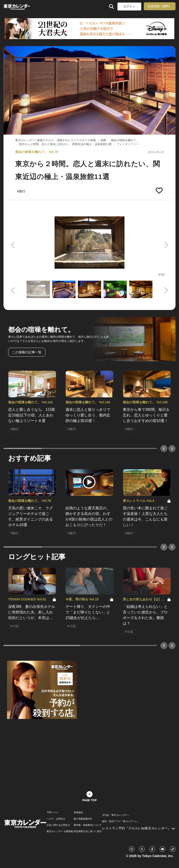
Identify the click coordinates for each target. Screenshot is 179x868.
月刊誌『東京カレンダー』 (116, 815)
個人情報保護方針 (83, 819)
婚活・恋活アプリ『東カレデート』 (121, 821)
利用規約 (78, 813)
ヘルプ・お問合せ (56, 819)
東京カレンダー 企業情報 (60, 831)
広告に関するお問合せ (58, 825)
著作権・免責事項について (88, 825)
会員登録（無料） (160, 6)
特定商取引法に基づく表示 (88, 831)
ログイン (129, 6)
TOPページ (52, 813)
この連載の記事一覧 (27, 352)
